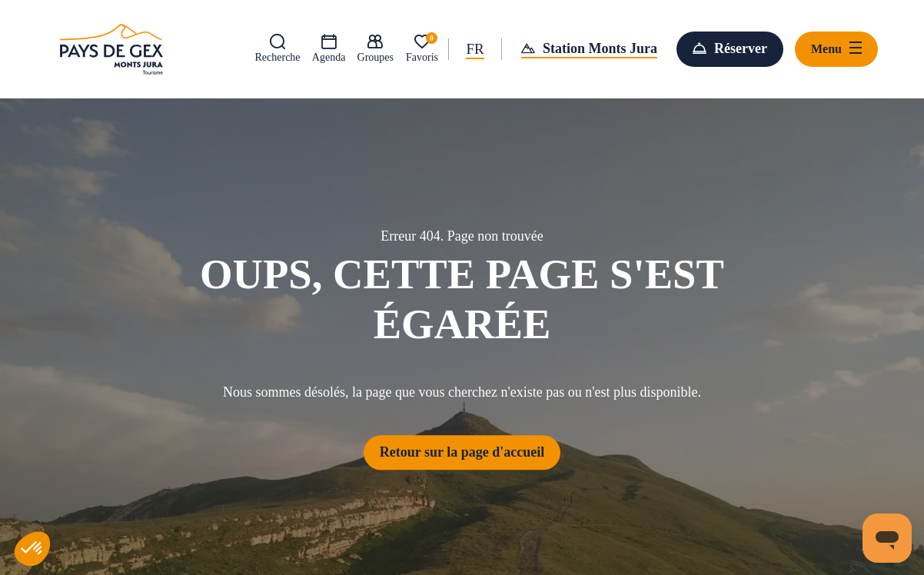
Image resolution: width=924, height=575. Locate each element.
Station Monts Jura (600, 48)
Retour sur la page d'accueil (462, 452)
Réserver (741, 48)
